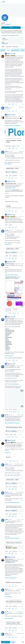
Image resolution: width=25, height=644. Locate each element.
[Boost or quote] (10, 104)
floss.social (8, 25)
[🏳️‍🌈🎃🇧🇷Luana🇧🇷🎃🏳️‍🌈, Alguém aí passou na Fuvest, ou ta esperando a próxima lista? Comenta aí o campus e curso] (12, 221)
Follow (11, 28)
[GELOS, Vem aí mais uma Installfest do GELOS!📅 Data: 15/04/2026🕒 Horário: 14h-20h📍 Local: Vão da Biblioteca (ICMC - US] (12, 165)
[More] (23, 104)
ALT (22, 306)
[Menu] (22, 28)
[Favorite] (13, 104)
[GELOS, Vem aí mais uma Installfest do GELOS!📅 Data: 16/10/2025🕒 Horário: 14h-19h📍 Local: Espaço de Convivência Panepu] (12, 244)
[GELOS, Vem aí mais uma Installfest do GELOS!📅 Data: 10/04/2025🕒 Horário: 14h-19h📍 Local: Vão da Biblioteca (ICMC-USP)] (12, 477)
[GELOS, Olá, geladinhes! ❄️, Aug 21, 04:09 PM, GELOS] (12, 636)
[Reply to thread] (6, 360)
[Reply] (6, 104)
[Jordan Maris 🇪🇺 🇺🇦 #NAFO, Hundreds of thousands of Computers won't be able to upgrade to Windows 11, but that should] (12, 451)
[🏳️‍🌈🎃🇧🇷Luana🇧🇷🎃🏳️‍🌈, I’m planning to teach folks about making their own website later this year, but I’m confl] (12, 79)
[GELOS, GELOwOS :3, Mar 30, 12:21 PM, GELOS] (12, 109)
